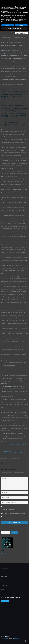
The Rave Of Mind (5, 594)
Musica (3, 590)
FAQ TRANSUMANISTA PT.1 (8, 451)
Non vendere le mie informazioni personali (17, 19)
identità (9, 458)
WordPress (17, 638)
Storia (2, 581)
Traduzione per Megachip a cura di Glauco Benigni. (11, 448)
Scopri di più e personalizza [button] (14, 28)
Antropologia (4, 576)
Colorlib (6, 638)
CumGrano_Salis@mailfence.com (12, 597)
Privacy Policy (4, 554)
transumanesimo (15, 458)
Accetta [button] (21, 25)
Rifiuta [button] (8, 25)
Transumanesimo (5, 585)
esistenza (5, 458)
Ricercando (3, 572)
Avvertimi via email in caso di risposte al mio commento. (14, 513)
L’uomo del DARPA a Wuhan (21, 453)
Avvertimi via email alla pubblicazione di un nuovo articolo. (14, 517)
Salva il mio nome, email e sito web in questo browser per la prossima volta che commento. (14, 509)
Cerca (14, 532)
